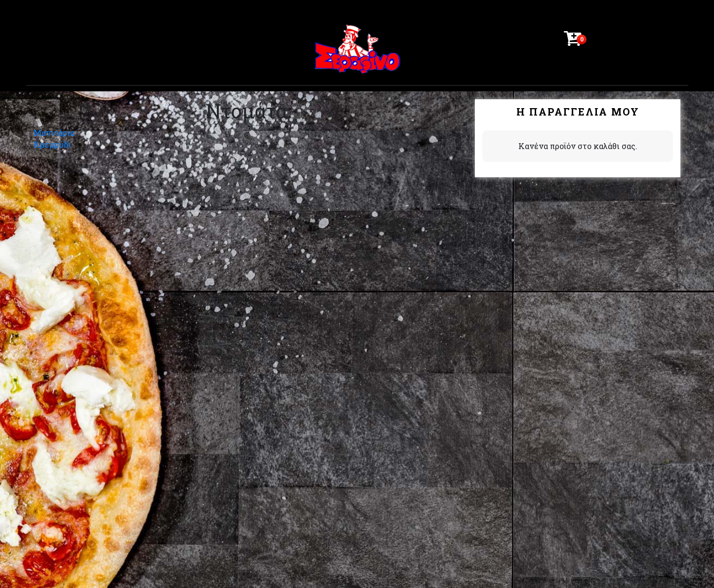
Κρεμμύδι (52, 144)
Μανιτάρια (54, 133)
